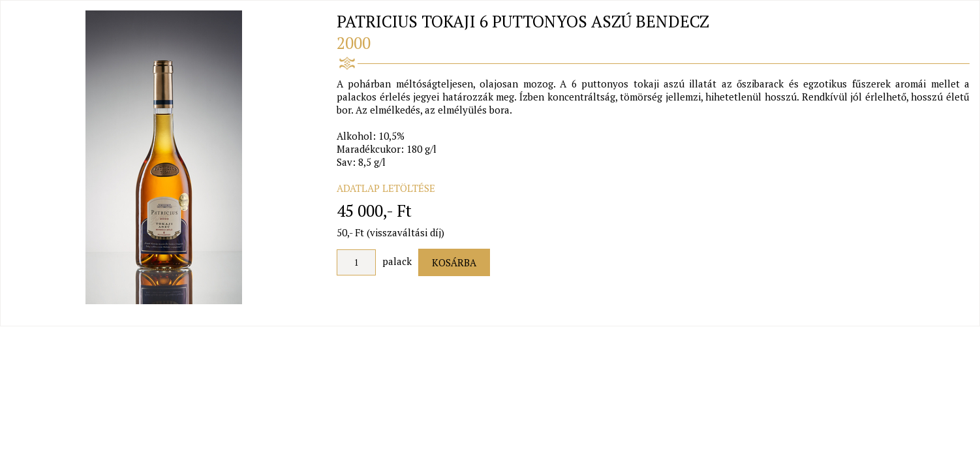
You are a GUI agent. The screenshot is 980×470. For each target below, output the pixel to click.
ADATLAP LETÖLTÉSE (386, 188)
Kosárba (454, 262)
